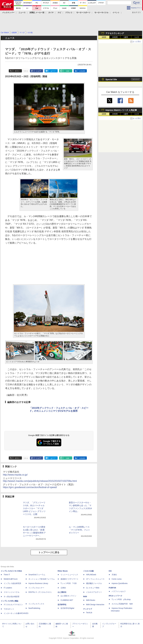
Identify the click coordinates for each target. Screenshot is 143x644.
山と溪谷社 (62, 592)
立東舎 (63, 588)
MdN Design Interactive (95, 605)
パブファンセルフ (119, 591)
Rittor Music (63, 571)
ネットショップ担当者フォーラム (42, 579)
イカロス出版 (88, 571)
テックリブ (88, 609)
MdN (85, 597)
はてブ (53, 71)
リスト (26, 71)
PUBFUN (112, 588)
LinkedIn (82, 71)
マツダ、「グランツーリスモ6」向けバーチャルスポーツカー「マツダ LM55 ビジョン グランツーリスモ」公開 (34, 508)
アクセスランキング (115, 33)
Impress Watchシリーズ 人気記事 (121, 110)
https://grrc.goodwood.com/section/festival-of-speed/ (30, 487)
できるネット (9, 609)
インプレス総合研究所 (12, 583)
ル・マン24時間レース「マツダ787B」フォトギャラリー (79, 530)
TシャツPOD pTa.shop (121, 599)
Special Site (111, 79)
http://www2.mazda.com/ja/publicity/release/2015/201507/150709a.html (40, 481)
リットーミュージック (69, 575)
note (68, 71)
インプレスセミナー (36, 588)
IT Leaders (8, 588)
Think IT (7, 575)
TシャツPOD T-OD (69, 583)
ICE (110, 571)
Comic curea (117, 579)
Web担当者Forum (11, 579)
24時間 (115, 37)
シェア (38, 71)
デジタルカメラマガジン (13, 605)
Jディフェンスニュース (95, 579)
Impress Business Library (38, 583)
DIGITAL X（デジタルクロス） (40, 592)
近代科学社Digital (67, 608)
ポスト (17, 71)
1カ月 (137, 37)
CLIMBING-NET (67, 600)
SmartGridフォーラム (37, 575)
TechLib (89, 613)
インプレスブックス (36, 604)
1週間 (126, 37)
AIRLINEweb (91, 575)
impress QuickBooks (120, 583)
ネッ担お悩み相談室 (12, 597)
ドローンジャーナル (12, 592)
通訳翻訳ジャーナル (94, 583)
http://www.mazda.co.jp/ (15, 475)
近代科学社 (62, 605)
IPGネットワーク (115, 596)
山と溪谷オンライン (68, 596)
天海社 (114, 575)
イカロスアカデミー (94, 592)
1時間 (104, 37)
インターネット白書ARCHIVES (16, 613)
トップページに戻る (49, 552)
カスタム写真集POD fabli (122, 604)
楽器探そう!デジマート (70, 579)
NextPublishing (34, 608)
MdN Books (91, 600)
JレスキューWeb (93, 588)
